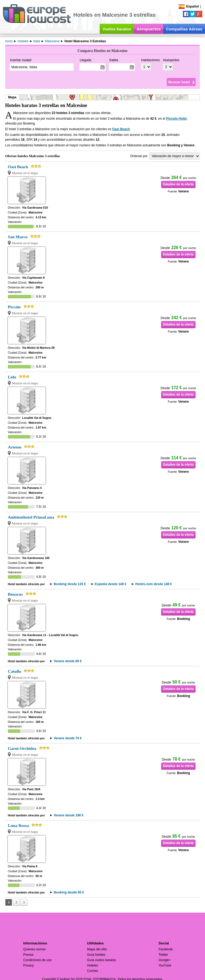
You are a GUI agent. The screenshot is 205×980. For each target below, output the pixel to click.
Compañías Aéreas (184, 29)
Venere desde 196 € (69, 815)
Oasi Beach (121, 129)
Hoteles (93, 965)
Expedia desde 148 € (111, 584)
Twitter (163, 955)
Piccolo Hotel (176, 119)
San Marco (18, 237)
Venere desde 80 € (68, 661)
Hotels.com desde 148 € (154, 584)
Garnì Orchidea (22, 748)
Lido (12, 377)
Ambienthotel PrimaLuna (31, 517)
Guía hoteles (96, 955)
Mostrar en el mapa (25, 173)
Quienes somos (34, 949)
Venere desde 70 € (68, 738)
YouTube (165, 965)
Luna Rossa (18, 825)
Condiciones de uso (37, 960)
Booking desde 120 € (70, 584)
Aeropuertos (149, 29)
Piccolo (14, 307)
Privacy (28, 965)
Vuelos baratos (117, 29)
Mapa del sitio (97, 949)
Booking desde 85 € (69, 892)
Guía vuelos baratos (101, 960)
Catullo (14, 671)
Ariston (15, 447)
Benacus (15, 594)
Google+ (165, 960)
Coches (93, 971)
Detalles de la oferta (178, 184)
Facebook (166, 949)
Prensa (28, 955)
